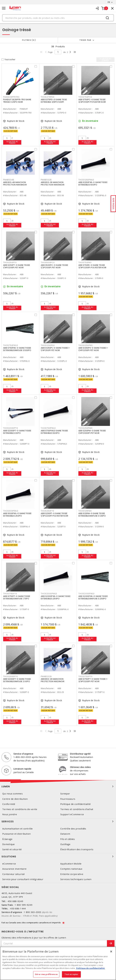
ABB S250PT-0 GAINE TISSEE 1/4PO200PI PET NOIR (17, 266)
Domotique (8, 844)
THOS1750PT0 (85, 676)
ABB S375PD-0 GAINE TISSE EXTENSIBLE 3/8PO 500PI (54, 101)
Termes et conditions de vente (20, 809)
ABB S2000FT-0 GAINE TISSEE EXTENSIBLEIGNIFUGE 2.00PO (17, 680)
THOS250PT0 (10, 263)
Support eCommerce (72, 814)
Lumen (58, 786)
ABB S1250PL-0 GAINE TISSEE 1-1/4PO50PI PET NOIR (55, 349)
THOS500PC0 (48, 263)
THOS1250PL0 (48, 345)
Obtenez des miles (80, 767)
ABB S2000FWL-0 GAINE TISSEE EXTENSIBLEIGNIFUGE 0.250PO (93, 597)
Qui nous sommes (12, 794)
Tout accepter (71, 974)
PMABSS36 (46, 180)
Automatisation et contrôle (18, 829)
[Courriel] (54, 944)
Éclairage (7, 839)
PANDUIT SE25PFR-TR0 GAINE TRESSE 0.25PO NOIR (17, 101)
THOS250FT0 (47, 511)
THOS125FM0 (85, 511)
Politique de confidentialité (75, 804)
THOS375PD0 (48, 97)
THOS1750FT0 (10, 594)
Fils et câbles (68, 839)
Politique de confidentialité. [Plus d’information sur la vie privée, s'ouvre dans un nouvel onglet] (90, 968)
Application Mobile (71, 864)
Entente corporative (72, 874)
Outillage (65, 844)
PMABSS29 (46, 676)
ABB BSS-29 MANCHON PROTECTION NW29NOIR (53, 680)
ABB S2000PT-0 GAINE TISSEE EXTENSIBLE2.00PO (17, 432)
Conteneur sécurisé (14, 874)
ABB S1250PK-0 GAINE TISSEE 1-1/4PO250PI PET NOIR (93, 349)
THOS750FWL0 (10, 345)
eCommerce (9, 864)
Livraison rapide (22, 769)
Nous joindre (10, 814)
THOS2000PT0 (10, 428)
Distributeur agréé (80, 754)
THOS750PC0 (85, 97)
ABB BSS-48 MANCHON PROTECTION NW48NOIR (15, 184)
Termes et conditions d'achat (77, 809)
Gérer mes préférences (46, 974)
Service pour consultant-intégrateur (23, 879)
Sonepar (65, 794)
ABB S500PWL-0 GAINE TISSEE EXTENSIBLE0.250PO (17, 515)
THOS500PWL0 (11, 511)
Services (58, 821)
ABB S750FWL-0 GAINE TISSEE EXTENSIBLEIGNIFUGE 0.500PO (17, 349)
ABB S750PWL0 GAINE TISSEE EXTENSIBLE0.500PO (54, 432)
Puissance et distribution (16, 834)
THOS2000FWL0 (86, 594)
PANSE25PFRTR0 (11, 97)
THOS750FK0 (85, 263)
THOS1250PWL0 (86, 180)
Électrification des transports (77, 849)
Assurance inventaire (14, 869)
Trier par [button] (85, 40)
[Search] (58, 18)
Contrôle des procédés (73, 829)
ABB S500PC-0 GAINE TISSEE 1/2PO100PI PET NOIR (54, 266)
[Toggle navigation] (4, 8)
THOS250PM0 (85, 428)
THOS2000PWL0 (49, 594)
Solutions (58, 856)
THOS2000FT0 (10, 676)
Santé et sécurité (12, 849)
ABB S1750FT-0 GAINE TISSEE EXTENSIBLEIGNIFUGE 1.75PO (17, 597)
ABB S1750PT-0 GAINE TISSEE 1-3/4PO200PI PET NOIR (93, 680)
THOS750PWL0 (48, 428)
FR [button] (109, 2)
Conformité (9, 804)
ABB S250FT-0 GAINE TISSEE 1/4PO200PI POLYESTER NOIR (54, 515)
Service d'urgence (23, 754)
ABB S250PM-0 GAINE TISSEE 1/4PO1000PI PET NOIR (92, 432)
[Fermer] (111, 951)
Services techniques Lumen (76, 879)
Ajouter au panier (12, 142)
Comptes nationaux (71, 869)
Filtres (29, 40)
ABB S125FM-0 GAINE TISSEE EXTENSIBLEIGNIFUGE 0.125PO (92, 515)
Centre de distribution (15, 799)
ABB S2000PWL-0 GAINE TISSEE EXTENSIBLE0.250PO (56, 597)
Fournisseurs (68, 799)
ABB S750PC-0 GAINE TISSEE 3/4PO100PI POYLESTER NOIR (92, 101)
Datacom (65, 834)
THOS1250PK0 (85, 345)
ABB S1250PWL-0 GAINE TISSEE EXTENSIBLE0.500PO (93, 184)
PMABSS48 (9, 180)
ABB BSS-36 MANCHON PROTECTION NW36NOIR (53, 184)
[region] (58, 963)
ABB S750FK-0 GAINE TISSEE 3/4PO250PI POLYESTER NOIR (92, 266)
